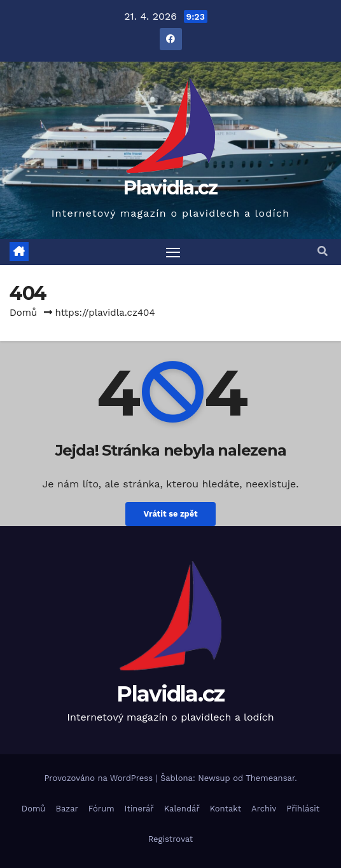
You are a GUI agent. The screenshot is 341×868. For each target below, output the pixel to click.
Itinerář (139, 809)
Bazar (66, 809)
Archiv (264, 809)
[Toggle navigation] (173, 252)
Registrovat (171, 839)
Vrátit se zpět (170, 514)
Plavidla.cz (170, 188)
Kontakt (226, 809)
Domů (23, 313)
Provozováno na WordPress (100, 778)
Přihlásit (303, 809)
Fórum (101, 809)
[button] (323, 251)
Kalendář (182, 809)
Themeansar (270, 778)
